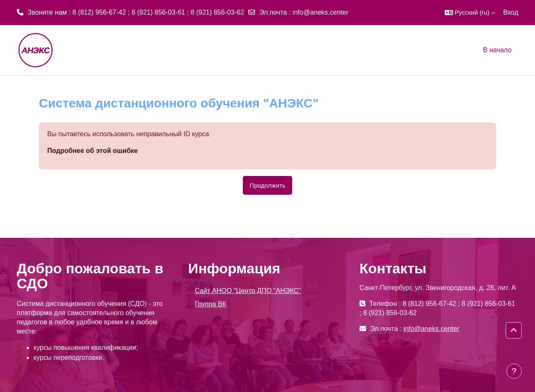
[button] (470, 13)
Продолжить (267, 185)
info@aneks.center (321, 12)
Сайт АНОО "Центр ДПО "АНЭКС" (248, 291)
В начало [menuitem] (497, 50)
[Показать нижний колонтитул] (514, 371)
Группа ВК (210, 304)
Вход (511, 12)
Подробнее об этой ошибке (93, 151)
